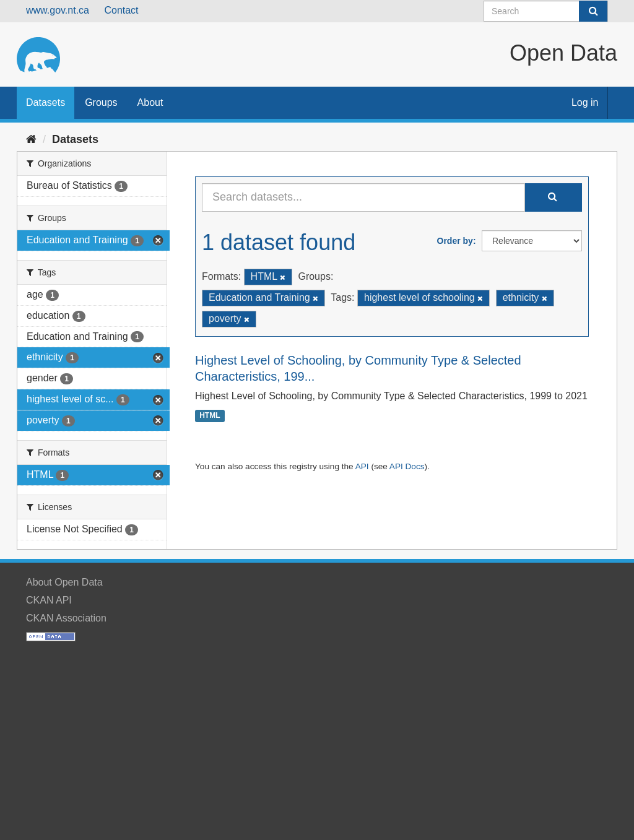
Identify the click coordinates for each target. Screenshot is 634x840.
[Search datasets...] (363, 197)
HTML (210, 416)
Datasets (46, 102)
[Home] (31, 139)
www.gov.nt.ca (58, 10)
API (362, 466)
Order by (455, 241)
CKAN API (49, 600)
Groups (101, 102)
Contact (121, 10)
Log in (585, 102)
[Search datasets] (546, 11)
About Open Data (64, 582)
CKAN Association (66, 618)
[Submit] (593, 11)
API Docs (407, 466)
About (150, 102)
